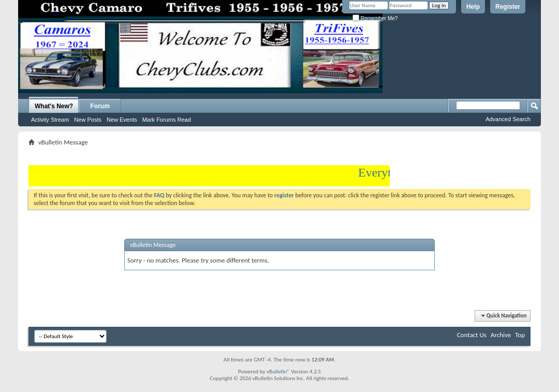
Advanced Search (508, 119)
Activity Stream (50, 120)
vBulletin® (278, 372)
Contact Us (472, 335)
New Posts (88, 120)
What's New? (54, 106)
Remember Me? (375, 18)
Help (473, 7)
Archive (501, 335)
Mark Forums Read (167, 120)
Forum (100, 106)
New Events (122, 120)
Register (508, 7)
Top (520, 335)
